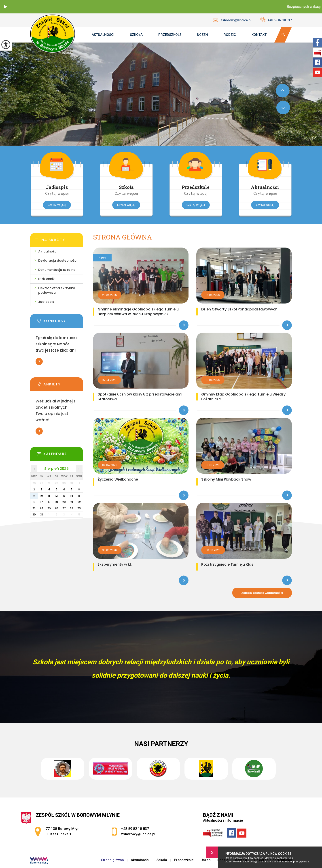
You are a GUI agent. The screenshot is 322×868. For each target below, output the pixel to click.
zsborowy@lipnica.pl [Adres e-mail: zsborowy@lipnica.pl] (138, 834)
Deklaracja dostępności (58, 261)
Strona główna (122, 237)
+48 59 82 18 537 (276, 20)
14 (72, 496)
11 (49, 496)
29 (79, 508)
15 (79, 496)
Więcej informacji (39, 361)
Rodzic (230, 35)
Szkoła (136, 35)
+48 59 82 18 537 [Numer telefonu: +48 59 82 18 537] (135, 829)
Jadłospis (46, 302)
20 (64, 502)
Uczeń (202, 35)
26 (56, 508)
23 (34, 508)
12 (56, 496)
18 (49, 502)
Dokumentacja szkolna (57, 270)
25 (49, 508)
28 (72, 508)
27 (64, 508)
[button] (6, 7)
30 (34, 514)
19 (57, 502)
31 (41, 514)
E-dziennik (46, 279)
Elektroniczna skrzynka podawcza (57, 290)
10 (42, 496)
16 (34, 502)
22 (79, 502)
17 (42, 502)
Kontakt (259, 35)
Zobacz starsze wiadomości (262, 593)
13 (64, 496)
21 (72, 502)
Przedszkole (170, 35)
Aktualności (103, 35)
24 (42, 508)
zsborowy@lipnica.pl (232, 20)
